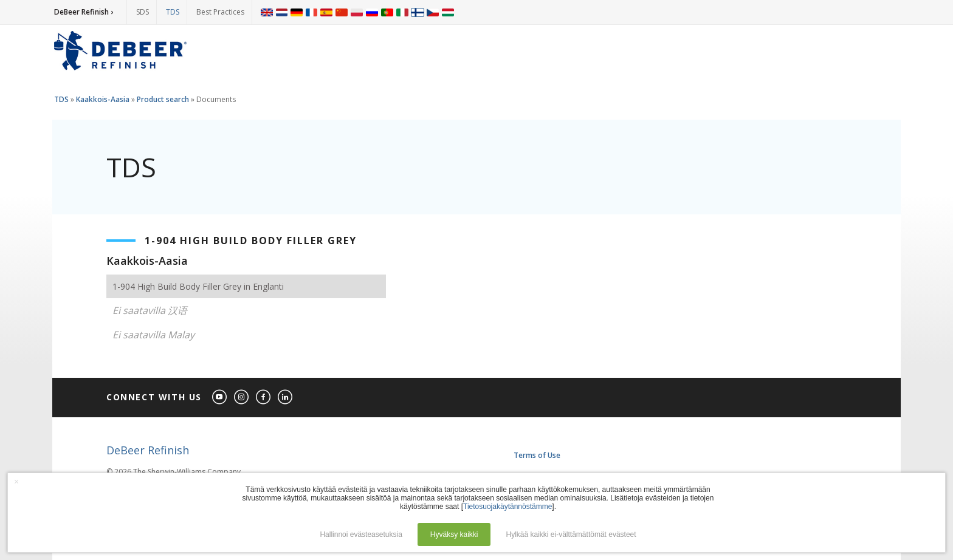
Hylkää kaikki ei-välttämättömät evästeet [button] (571, 534)
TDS (173, 12)
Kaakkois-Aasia (103, 99)
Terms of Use (537, 455)
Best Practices (220, 12)
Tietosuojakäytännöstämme (507, 507)
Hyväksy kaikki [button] (454, 534)
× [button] (16, 482)
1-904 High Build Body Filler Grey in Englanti (198, 286)
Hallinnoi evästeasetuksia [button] (361, 534)
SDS (143, 12)
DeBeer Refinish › (84, 12)
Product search (163, 99)
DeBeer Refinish (148, 450)
